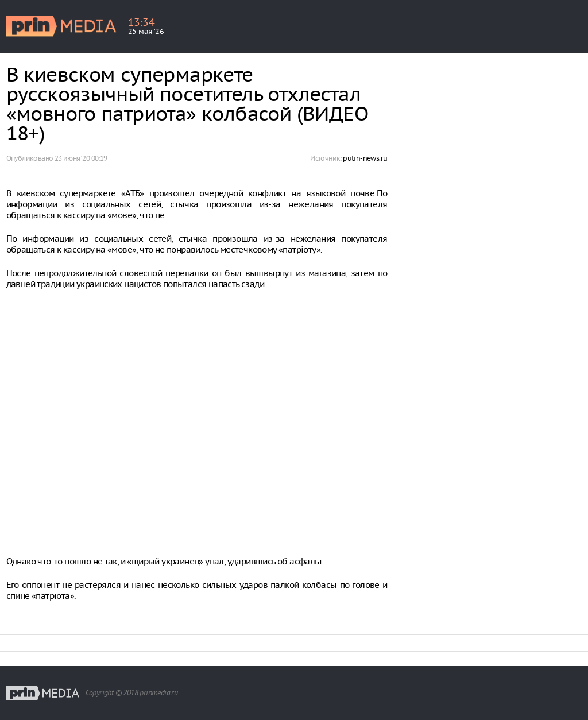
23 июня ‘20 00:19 (81, 158)
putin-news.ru (365, 158)
